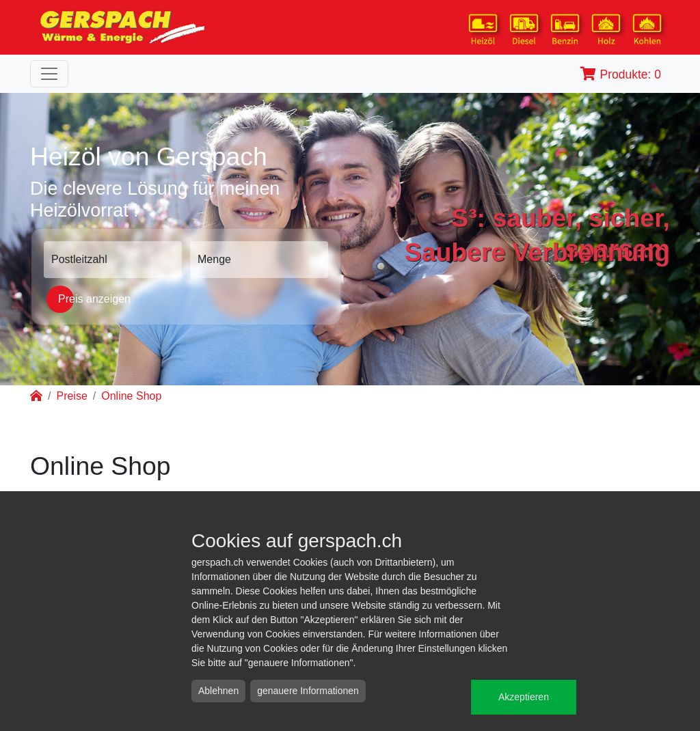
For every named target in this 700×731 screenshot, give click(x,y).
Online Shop (131, 396)
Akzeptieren (524, 697)
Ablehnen (218, 691)
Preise (71, 396)
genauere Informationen (308, 691)
